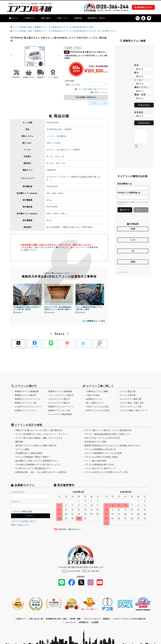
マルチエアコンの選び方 (59, 399)
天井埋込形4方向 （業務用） (60, 130)
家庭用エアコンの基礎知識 (60, 392)
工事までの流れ (93, 395)
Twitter (18, 346)
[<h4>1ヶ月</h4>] (133, 245)
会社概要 (95, 623)
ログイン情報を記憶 (22, 512)
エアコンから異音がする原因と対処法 (101, 457)
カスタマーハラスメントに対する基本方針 (129, 619)
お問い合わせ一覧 (36, 619)
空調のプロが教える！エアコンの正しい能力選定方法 (39, 430)
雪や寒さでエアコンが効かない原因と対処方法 (36, 446)
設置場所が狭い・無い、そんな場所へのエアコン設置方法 (41, 472)
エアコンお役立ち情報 (28, 425)
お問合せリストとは (100, 92)
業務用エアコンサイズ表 (26, 403)
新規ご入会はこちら (20, 525)
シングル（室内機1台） (57, 136)
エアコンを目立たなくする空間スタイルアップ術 (106, 472)
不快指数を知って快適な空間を (29, 453)
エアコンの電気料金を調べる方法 (99, 465)
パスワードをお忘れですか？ (24, 521)
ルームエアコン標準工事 (131, 399)
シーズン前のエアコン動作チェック (100, 469)
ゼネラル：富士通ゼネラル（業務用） (64, 150)
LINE (51, 346)
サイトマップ (70, 623)
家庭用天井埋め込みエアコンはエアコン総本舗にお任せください (113, 446)
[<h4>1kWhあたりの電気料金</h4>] (133, 197)
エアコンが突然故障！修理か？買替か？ (33, 457)
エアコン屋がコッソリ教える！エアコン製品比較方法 (108, 430)
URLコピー (100, 346)
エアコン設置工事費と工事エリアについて (92, 89)
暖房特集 (19, 442)
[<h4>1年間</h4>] (133, 234)
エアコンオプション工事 (131, 407)
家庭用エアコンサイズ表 (59, 411)
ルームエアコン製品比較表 (60, 414)
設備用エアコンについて (26, 411)
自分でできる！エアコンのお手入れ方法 (102, 438)
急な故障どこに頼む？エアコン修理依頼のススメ (37, 461)
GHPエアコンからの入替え (98, 411)
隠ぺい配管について (95, 403)
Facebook (35, 346)
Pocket (67, 346)
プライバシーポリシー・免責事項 (97, 619)
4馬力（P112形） (54, 143)
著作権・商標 (75, 619)
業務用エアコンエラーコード (28, 399)
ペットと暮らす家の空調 (95, 461)
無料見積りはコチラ (144, 7)
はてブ (84, 347)
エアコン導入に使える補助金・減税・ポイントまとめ (39, 438)
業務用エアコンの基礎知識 (27, 392)
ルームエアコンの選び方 (59, 403)
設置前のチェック (94, 399)
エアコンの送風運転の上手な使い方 (100, 450)
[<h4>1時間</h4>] (133, 267)
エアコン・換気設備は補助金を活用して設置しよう (107, 434)
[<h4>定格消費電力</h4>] (133, 188)
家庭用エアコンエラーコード (61, 407)
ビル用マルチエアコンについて (29, 407)
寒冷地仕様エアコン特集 (95, 442)
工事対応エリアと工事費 (97, 392)
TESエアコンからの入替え (98, 407)
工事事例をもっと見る (95, 321)
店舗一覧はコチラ (74, 529)
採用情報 (84, 623)
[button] (59, 56)
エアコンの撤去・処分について (133, 411)
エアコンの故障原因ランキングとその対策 (103, 453)
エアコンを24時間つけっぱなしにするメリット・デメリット (42, 434)
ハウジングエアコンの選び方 (61, 395)
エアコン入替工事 (128, 395)
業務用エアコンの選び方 (26, 395)
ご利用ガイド (20, 619)
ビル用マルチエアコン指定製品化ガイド (33, 469)
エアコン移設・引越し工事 (132, 403)
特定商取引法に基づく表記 (56, 619)
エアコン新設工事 (128, 392)
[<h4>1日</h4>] (133, 256)
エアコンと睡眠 (22, 450)
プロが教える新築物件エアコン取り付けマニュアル (38, 465)
